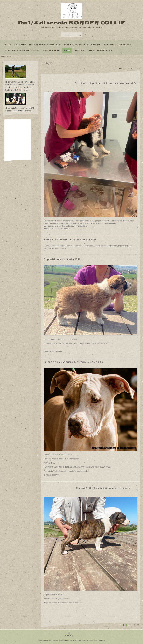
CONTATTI (79, 50)
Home (8, 45)
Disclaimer (102, 640)
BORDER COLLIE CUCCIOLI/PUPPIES (82, 45)
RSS (39, 640)
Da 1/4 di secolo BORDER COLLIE (72, 23)
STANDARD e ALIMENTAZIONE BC (22, 50)
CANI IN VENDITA (52, 50)
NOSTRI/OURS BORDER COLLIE (45, 45)
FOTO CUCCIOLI (105, 50)
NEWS (67, 50)
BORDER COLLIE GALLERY (117, 45)
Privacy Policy (93, 640)
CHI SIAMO (20, 45)
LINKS (91, 50)
